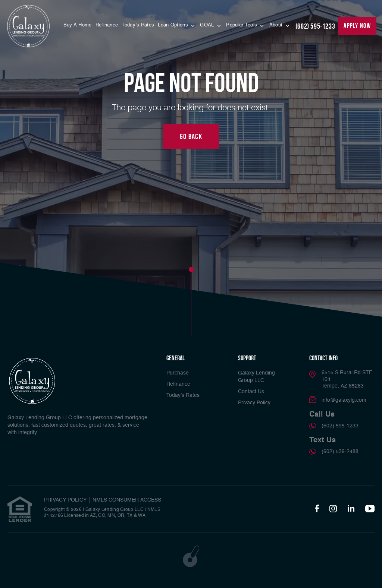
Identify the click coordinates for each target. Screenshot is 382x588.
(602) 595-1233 (315, 26)
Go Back (191, 136)
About (277, 25)
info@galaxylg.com (344, 400)
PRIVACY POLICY (65, 500)
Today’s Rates (138, 25)
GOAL (208, 25)
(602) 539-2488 (340, 452)
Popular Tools (242, 25)
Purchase (178, 373)
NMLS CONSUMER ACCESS (127, 500)
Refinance (107, 25)
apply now (357, 26)
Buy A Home (78, 25)
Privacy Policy (254, 403)
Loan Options (174, 25)
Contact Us (251, 392)
